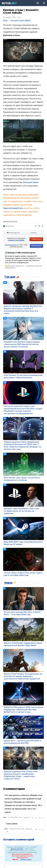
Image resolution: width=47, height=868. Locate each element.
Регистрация (36, 246)
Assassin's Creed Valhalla (20, 20)
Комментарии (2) (13, 233)
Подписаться (36, 239)
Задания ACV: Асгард (10, 221)
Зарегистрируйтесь (13, 208)
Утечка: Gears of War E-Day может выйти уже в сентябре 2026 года (23, 574)
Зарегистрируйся (17, 849)
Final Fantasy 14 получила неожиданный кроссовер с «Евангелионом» (23, 376)
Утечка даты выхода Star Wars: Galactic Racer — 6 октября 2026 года (22, 613)
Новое (9, 583)
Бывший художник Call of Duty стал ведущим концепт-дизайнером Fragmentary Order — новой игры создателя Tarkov (21, 775)
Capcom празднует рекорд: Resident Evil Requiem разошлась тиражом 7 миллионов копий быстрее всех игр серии (23, 310)
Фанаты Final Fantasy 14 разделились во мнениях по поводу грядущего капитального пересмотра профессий (23, 676)
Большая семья (31, 182)
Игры (5, 20)
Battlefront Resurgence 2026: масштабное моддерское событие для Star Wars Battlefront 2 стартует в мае (23, 710)
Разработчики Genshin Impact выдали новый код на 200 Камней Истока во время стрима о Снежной (22, 344)
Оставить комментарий (19, 840)
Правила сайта (26, 859)
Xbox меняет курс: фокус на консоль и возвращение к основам (22, 479)
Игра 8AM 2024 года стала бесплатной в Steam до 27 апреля (23, 543)
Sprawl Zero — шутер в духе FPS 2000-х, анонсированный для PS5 (23, 742)
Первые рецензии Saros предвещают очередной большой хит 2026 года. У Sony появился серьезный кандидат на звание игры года (22, 445)
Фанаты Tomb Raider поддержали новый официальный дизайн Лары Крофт (23, 644)
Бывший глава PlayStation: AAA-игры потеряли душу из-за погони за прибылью (21, 511)
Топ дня (10, 277)
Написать (34, 233)
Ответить (27, 817)
